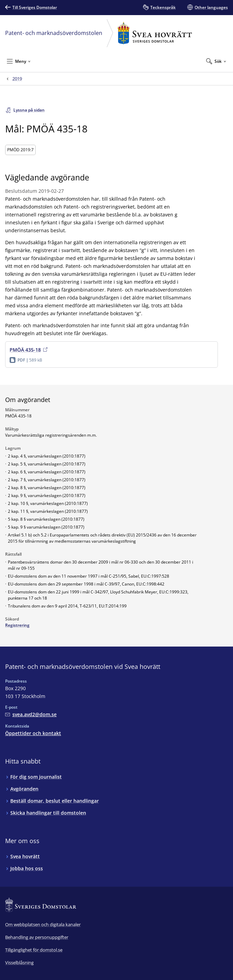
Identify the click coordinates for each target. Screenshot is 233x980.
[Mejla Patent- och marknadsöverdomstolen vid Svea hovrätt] (31, 714)
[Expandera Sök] (216, 61)
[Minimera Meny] (19, 61)
